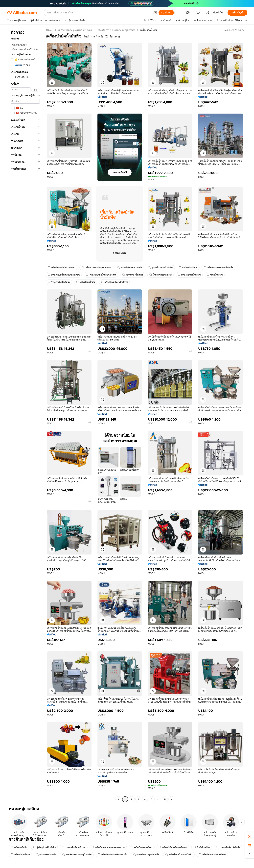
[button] (155, 13)
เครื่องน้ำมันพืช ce (20, 855)
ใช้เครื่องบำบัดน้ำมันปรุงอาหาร (101, 275)
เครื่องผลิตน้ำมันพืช (46, 855)
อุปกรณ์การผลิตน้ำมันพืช (160, 268)
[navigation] (25, 415)
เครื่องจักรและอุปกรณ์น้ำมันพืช (218, 268)
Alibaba (49, 30)
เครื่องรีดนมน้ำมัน (86, 282)
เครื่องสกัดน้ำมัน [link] (149, 30)
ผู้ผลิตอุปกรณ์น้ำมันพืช (44, 847)
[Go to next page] (171, 799)
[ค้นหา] (166, 13)
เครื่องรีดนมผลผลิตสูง (142, 847)
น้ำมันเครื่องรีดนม (188, 268)
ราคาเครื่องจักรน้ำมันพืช (228, 847)
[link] (250, 837)
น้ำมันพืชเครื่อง (202, 847)
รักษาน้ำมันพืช (215, 275)
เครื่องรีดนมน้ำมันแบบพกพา (62, 268)
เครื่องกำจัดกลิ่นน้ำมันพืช (129, 268)
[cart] (199, 13)
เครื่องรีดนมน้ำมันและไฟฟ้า (179, 855)
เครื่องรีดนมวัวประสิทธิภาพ (114, 282)
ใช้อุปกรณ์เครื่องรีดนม (59, 282)
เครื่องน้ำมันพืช (19, 847)
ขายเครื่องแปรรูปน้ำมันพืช (146, 855)
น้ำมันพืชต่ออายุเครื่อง (161, 275)
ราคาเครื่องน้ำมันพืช (133, 275)
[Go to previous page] (118, 799)
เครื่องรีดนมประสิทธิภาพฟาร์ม (112, 855)
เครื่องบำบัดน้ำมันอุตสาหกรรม (96, 268)
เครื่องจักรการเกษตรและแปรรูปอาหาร (116, 30)
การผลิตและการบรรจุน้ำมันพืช (77, 855)
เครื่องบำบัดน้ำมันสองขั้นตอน (173, 847)
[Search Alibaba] (99, 13)
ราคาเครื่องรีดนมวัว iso (74, 847)
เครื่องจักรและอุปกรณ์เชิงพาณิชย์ (75, 30)
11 (165, 799)
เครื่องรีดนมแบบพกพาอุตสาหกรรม (108, 847)
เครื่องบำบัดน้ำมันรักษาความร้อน (64, 275)
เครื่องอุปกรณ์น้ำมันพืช (189, 275)
